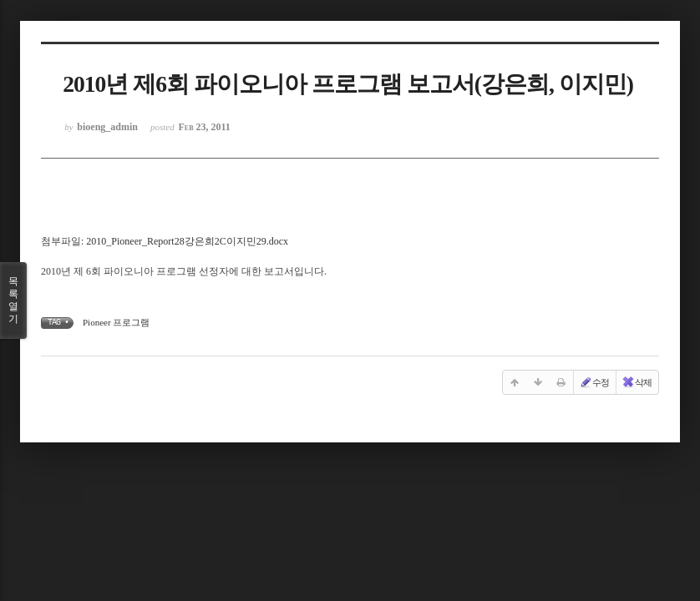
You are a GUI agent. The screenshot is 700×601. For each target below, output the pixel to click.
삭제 (637, 382)
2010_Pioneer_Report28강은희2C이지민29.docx (187, 241)
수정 (594, 382)
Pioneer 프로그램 (116, 322)
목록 (13, 300)
